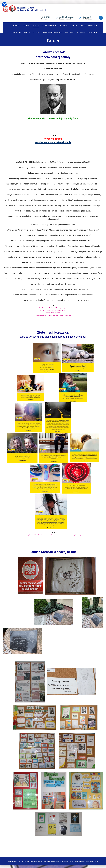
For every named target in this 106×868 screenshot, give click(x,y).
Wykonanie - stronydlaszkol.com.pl (86, 860)
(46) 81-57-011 (45, 17)
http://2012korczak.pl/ (53, 312)
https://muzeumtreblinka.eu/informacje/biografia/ (53, 307)
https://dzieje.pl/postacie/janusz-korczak (53, 310)
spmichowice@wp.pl (66, 17)
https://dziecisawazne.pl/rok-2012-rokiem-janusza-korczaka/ (53, 314)
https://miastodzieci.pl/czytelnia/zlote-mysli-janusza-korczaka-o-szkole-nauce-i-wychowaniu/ (53, 534)
